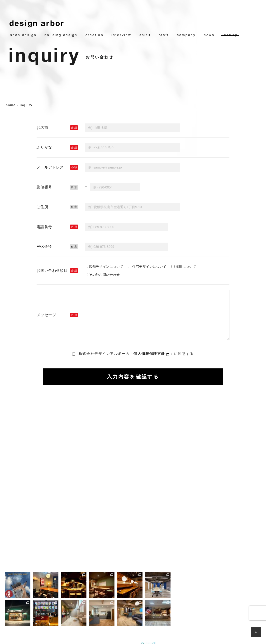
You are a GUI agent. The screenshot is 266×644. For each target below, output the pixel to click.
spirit (145, 35)
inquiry (230, 35)
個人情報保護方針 (149, 354)
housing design (61, 35)
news (209, 35)
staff (164, 35)
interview (121, 35)
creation (95, 35)
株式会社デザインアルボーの (136, 354)
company (186, 35)
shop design (23, 35)
